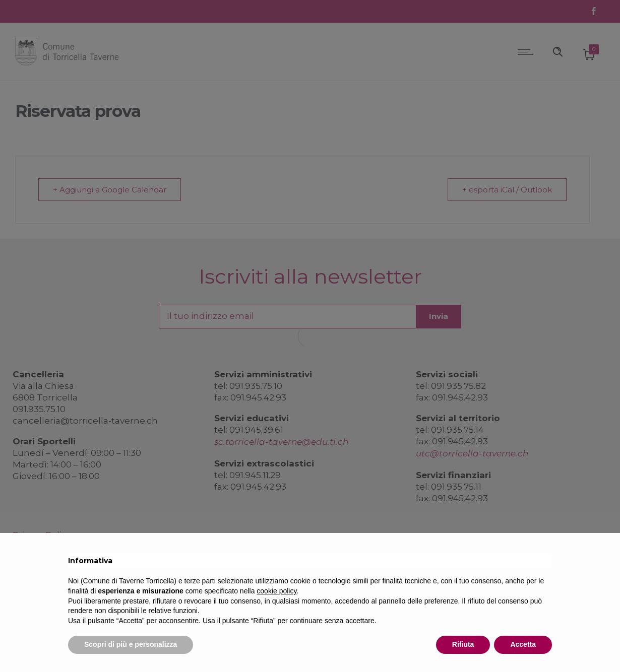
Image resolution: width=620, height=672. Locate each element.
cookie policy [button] (276, 591)
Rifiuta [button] (463, 644)
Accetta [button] (523, 644)
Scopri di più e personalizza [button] (131, 644)
